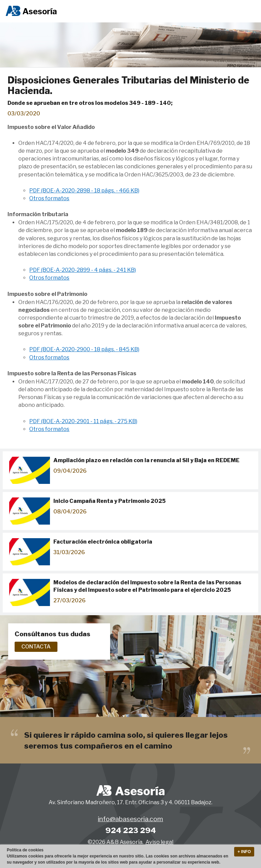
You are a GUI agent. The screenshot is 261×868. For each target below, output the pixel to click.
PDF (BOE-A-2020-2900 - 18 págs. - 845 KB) (84, 349)
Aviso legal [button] (159, 842)
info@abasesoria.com (130, 819)
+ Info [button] (244, 852)
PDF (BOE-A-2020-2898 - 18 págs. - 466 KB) (84, 191)
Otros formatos (49, 198)
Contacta (36, 647)
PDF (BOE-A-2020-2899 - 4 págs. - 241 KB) (83, 270)
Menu (248, 12)
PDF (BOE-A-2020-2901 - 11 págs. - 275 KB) (83, 421)
